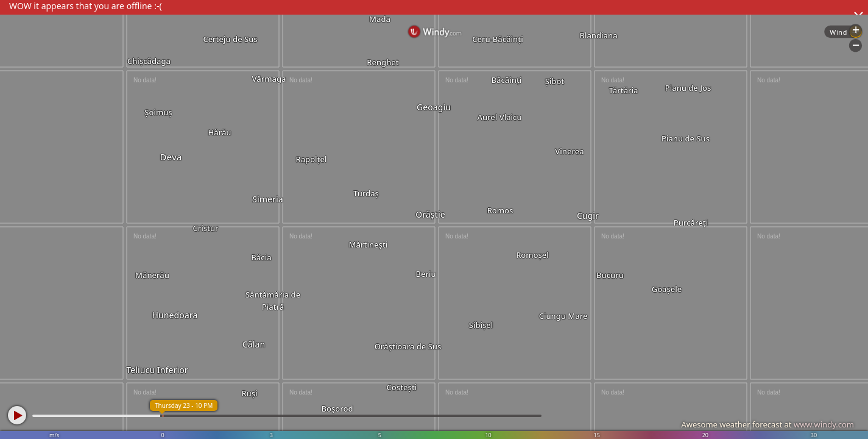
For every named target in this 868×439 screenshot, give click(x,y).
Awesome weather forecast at (767, 424)
